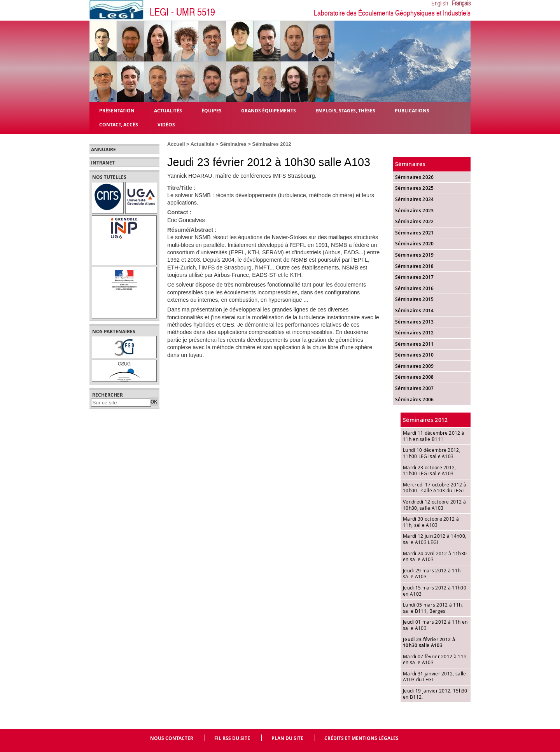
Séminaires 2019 (415, 255)
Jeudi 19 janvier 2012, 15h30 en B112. (435, 694)
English (440, 3)
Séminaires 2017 (415, 277)
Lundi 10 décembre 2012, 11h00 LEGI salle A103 (432, 453)
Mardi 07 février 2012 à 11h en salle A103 (435, 659)
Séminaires (233, 144)
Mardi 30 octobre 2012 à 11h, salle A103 (431, 522)
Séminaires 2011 (415, 344)
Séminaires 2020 (415, 244)
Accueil (176, 144)
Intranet (103, 163)
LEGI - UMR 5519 (182, 12)
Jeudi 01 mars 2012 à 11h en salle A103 (435, 625)
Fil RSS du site (232, 738)
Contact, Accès (119, 124)
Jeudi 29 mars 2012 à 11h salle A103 (432, 574)
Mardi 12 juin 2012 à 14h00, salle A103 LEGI (435, 539)
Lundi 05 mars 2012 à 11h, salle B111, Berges (433, 608)
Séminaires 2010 (415, 355)
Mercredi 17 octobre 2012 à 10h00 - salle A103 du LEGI (435, 488)
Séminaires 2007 (415, 388)
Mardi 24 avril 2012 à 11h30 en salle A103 (435, 556)
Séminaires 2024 (415, 199)
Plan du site (287, 738)
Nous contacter (172, 738)
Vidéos (166, 124)
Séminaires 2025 (415, 188)
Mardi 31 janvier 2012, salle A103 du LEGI (434, 677)
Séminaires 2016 (415, 288)
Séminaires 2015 (415, 299)
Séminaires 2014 (415, 310)
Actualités (202, 144)
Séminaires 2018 (415, 266)
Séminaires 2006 (415, 400)
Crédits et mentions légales (361, 738)
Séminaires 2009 (415, 366)
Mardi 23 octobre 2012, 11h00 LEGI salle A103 (430, 470)
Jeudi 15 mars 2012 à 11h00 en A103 (435, 591)
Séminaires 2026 (415, 177)
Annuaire (103, 150)
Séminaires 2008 (415, 377)
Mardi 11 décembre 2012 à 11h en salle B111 (434, 436)
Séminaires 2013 (415, 322)
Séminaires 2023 (415, 211)
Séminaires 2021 (415, 233)
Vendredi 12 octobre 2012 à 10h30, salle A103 (434, 505)
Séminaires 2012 (271, 144)
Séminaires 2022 (415, 221)
